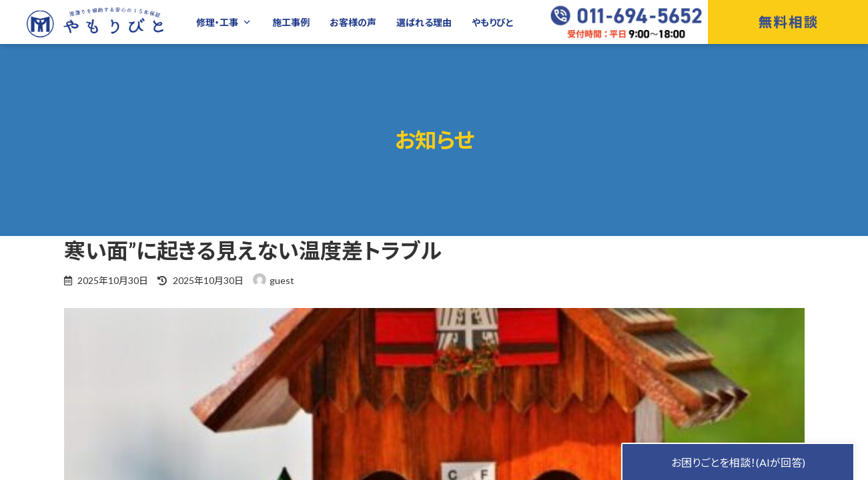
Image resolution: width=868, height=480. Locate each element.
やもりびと (493, 22)
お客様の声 (353, 22)
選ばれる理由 (424, 22)
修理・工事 (224, 22)
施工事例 (291, 22)
